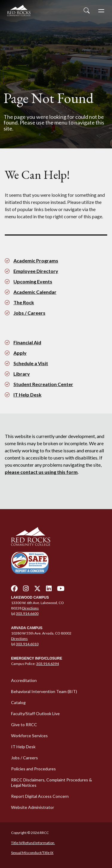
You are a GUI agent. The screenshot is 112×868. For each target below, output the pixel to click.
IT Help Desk (27, 395)
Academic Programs (36, 261)
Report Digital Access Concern (40, 796)
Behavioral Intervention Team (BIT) (44, 691)
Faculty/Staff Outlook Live (35, 713)
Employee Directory (36, 271)
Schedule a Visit (31, 363)
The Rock (24, 302)
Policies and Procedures (33, 769)
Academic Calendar (35, 292)
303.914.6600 (27, 613)
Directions (30, 608)
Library (22, 374)
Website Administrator (33, 807)
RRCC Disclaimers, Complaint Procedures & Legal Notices (52, 782)
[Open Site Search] (87, 10)
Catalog (18, 702)
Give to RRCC (24, 725)
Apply (20, 353)
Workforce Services (29, 736)
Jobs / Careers (29, 313)
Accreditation (24, 680)
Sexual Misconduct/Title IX (32, 853)
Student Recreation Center (43, 384)
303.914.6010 (27, 644)
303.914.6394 (47, 664)
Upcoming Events (33, 281)
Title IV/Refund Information (33, 843)
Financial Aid (27, 342)
